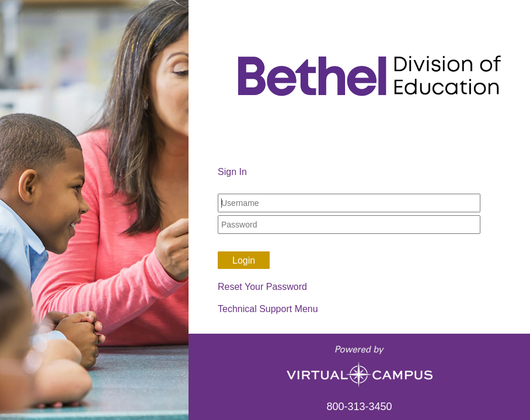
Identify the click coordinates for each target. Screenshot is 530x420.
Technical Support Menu (268, 309)
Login (244, 260)
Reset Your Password (262, 287)
